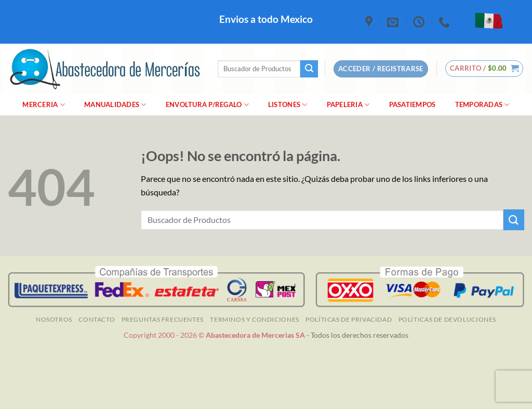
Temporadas (482, 105)
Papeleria (348, 105)
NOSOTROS (54, 319)
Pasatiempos (413, 104)
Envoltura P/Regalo (207, 105)
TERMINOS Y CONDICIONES (254, 319)
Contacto (97, 319)
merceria (44, 105)
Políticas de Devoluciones (447, 319)
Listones (288, 105)
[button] (484, 69)
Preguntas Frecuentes (163, 319)
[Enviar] (309, 69)
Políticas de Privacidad (349, 319)
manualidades (115, 105)
